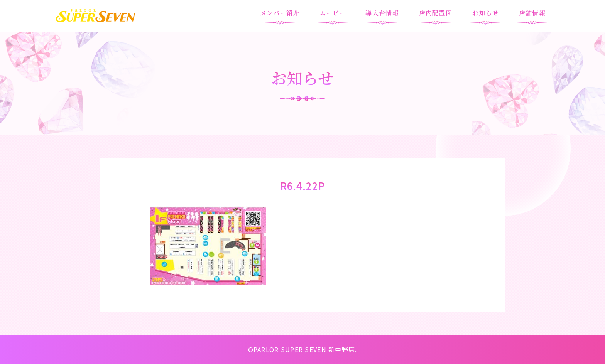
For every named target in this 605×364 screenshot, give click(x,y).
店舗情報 (532, 13)
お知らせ (486, 13)
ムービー (333, 13)
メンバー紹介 (280, 13)
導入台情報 (382, 13)
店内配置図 (436, 13)
